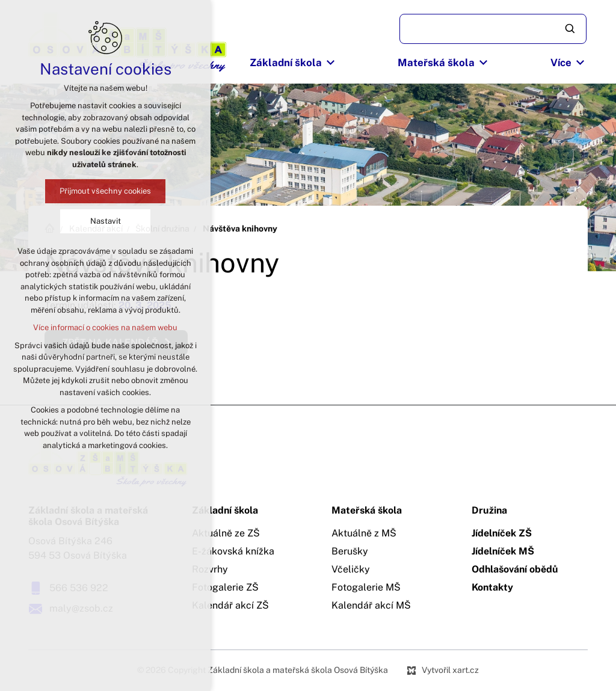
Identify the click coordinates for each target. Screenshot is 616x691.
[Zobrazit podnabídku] (331, 63)
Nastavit (106, 221)
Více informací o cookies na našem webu (105, 327)
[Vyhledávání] (571, 29)
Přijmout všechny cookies (105, 191)
